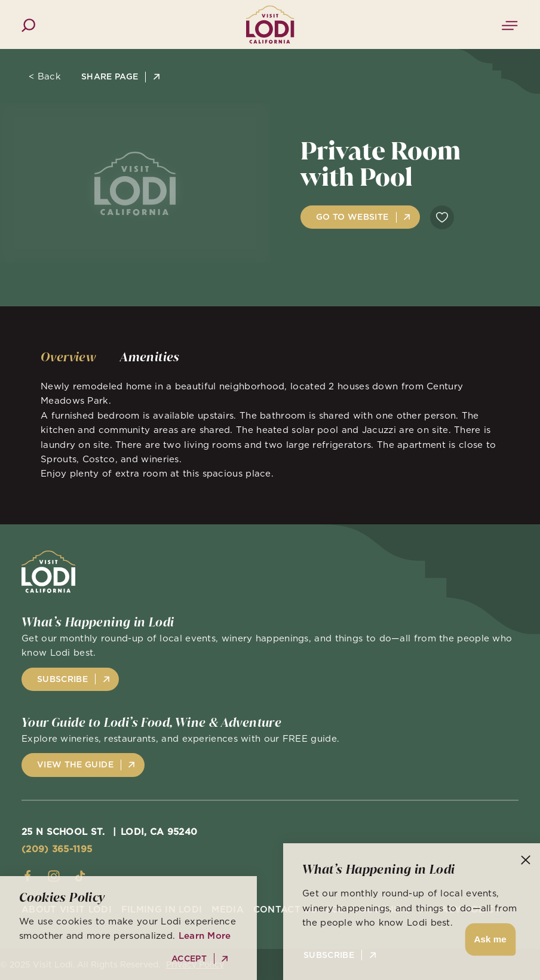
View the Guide (75, 764)
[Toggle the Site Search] (28, 24)
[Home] (270, 24)
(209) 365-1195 (57, 849)
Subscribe (329, 955)
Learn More (205, 936)
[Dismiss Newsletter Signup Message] (526, 860)
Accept (189, 959)
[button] (488, 940)
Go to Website (352, 217)
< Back (45, 76)
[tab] (68, 357)
